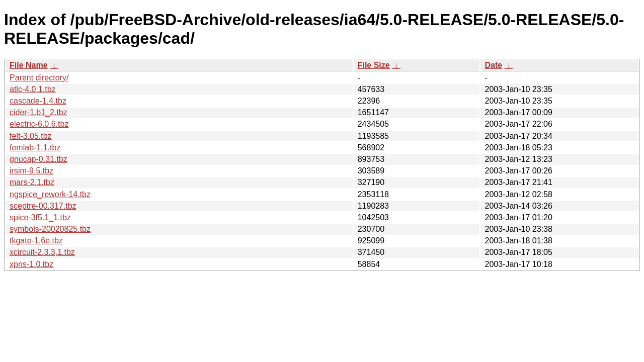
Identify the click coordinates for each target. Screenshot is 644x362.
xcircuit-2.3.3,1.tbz (42, 252)
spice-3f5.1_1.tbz (40, 217)
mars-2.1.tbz (32, 182)
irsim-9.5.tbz (31, 171)
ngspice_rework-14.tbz (50, 194)
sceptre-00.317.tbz (43, 206)
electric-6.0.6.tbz (39, 124)
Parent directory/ (39, 78)
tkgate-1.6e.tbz (36, 241)
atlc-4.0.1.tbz (33, 89)
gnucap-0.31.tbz (38, 159)
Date (493, 65)
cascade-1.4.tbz (38, 101)
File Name (29, 65)
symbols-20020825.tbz (50, 229)
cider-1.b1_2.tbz (38, 112)
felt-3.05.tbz (31, 136)
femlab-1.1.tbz (35, 148)
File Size (374, 65)
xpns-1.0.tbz (31, 264)
